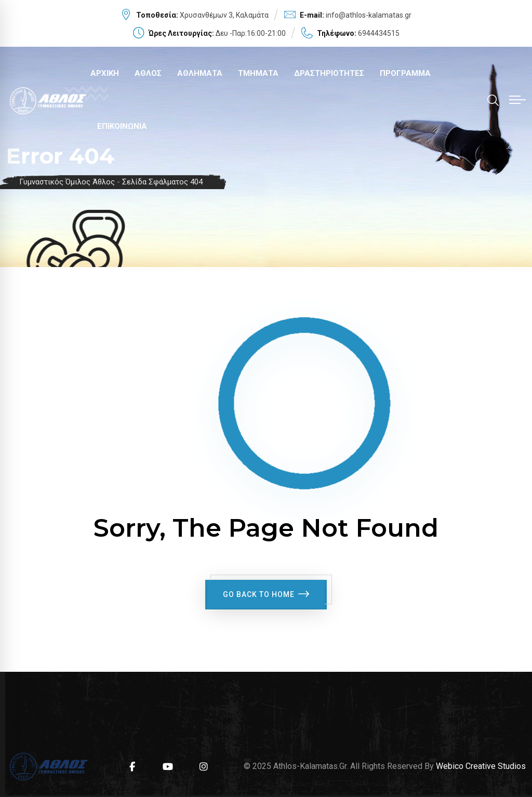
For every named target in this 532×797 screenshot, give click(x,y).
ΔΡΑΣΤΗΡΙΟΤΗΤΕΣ (329, 73)
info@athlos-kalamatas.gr (369, 15)
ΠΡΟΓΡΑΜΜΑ (405, 73)
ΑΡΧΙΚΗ (105, 73)
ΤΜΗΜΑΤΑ (258, 73)
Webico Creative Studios (481, 765)
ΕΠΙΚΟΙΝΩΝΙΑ (122, 126)
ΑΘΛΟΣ (148, 73)
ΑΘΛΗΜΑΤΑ (200, 73)
